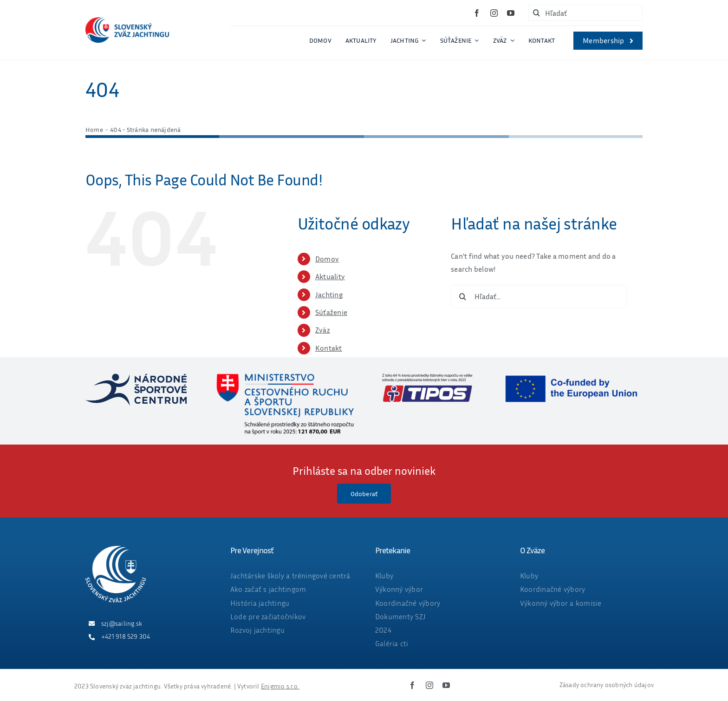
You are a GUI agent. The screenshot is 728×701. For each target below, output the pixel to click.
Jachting (329, 295)
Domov (327, 259)
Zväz (323, 330)
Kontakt (329, 348)
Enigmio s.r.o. (280, 686)
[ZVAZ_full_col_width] (127, 21)
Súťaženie (331, 312)
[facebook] (477, 13)
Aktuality (330, 276)
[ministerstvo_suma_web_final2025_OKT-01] (285, 377)
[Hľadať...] (539, 296)
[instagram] (494, 13)
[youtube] (511, 13)
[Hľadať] (585, 13)
